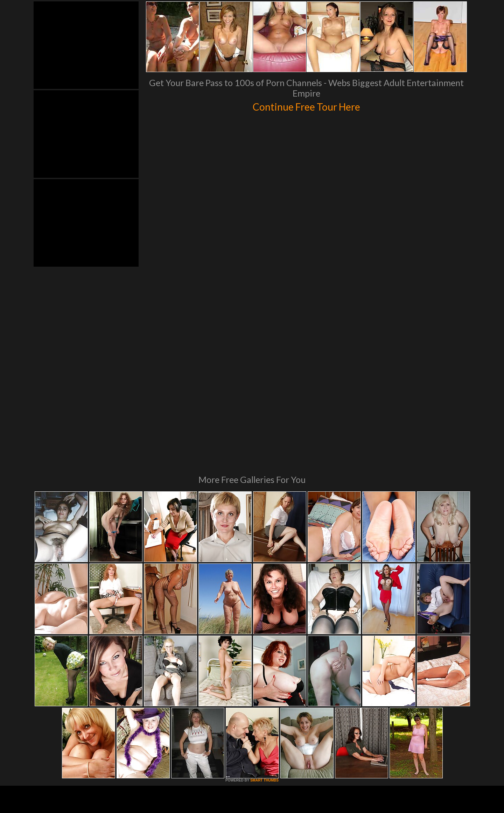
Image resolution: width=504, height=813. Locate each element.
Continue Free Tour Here (306, 106)
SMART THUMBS (264, 685)
